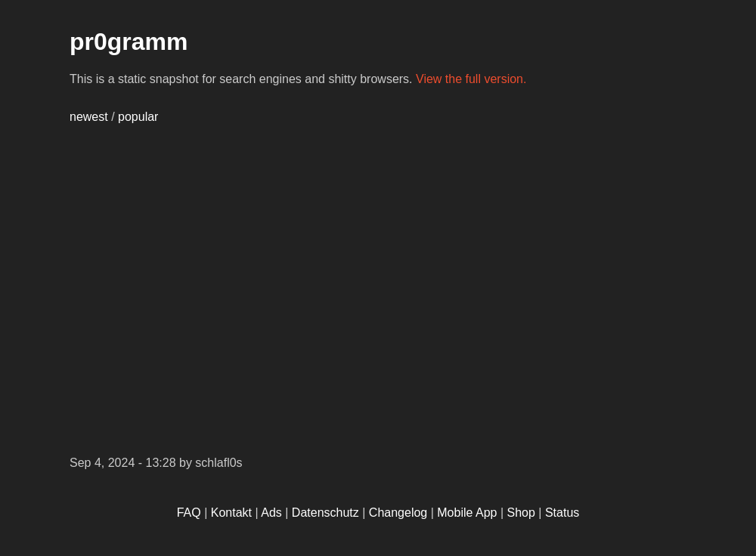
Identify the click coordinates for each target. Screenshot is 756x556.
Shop (521, 513)
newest (89, 117)
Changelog (398, 513)
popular (138, 117)
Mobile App (467, 513)
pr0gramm (129, 42)
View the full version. (471, 79)
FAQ (189, 513)
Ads (271, 513)
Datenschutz (325, 513)
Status (562, 513)
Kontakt (231, 513)
